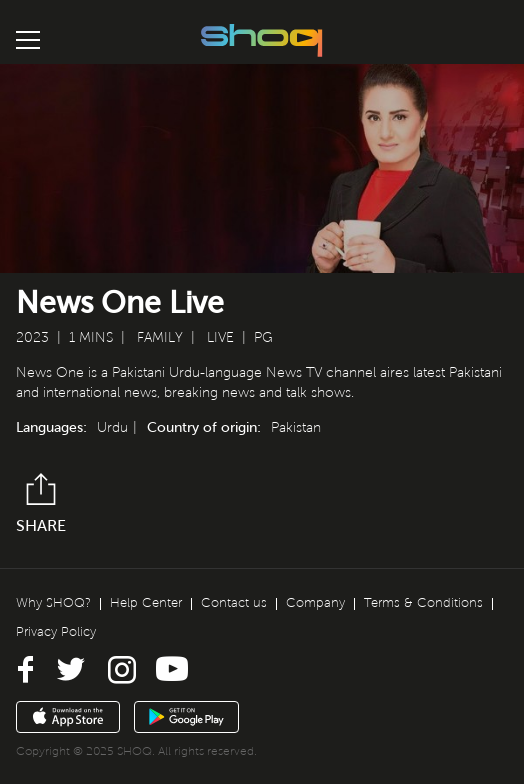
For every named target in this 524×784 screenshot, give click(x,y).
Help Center (146, 603)
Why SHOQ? (53, 603)
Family (160, 337)
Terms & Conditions (423, 603)
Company (315, 603)
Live (220, 337)
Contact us (234, 603)
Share (41, 503)
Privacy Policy (56, 632)
